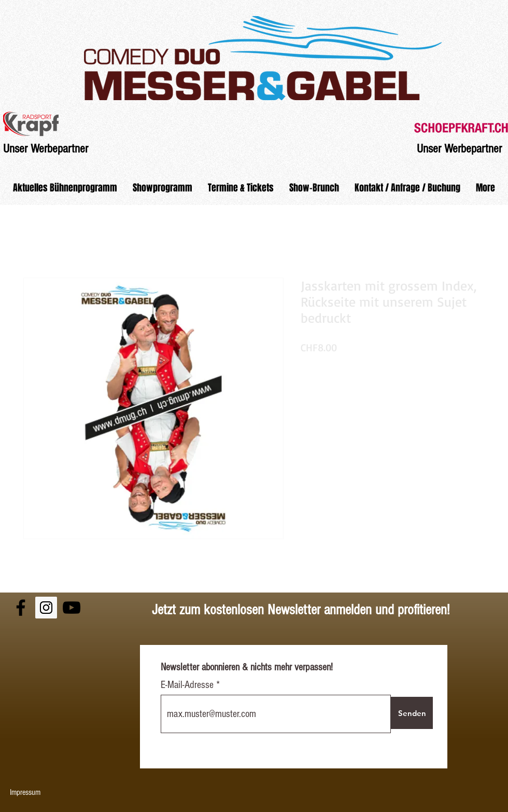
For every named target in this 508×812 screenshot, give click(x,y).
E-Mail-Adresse (188, 685)
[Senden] (412, 713)
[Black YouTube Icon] (72, 608)
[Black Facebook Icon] (21, 608)
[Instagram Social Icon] (46, 608)
